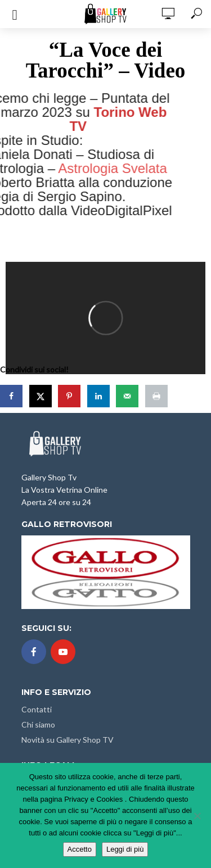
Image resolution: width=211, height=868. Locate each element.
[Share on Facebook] (12, 396)
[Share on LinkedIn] (100, 396)
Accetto (80, 849)
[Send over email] (128, 396)
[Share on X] (42, 396)
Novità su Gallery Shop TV (68, 740)
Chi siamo (38, 724)
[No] (197, 816)
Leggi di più (125, 849)
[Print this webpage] (158, 396)
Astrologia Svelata (99, 168)
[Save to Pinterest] (70, 396)
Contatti (37, 709)
